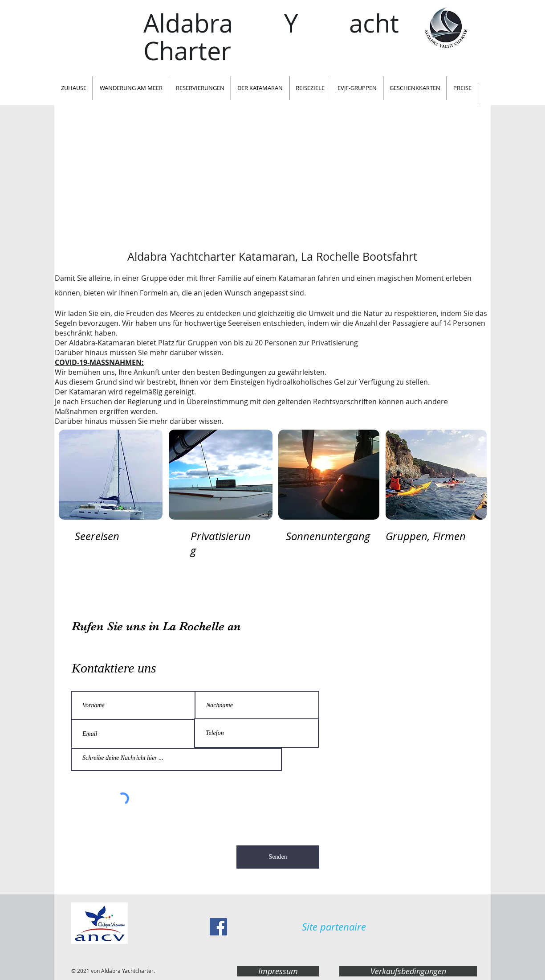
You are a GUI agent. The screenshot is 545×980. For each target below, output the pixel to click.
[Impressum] (278, 971)
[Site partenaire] (334, 927)
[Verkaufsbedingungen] (408, 971)
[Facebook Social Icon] (218, 927)
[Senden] (278, 857)
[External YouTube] (272, 182)
